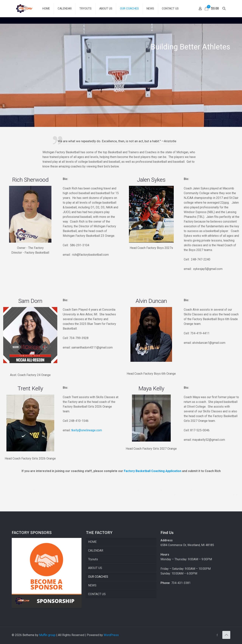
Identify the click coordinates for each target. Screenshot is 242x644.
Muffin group (47, 635)
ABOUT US (95, 568)
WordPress (111, 635)
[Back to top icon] (226, 635)
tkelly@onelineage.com (87, 430)
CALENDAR (96, 551)
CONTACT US (97, 594)
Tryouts (93, 559)
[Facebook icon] (217, 635)
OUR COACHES (98, 577)
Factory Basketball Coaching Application (153, 471)
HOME (92, 542)
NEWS (92, 585)
